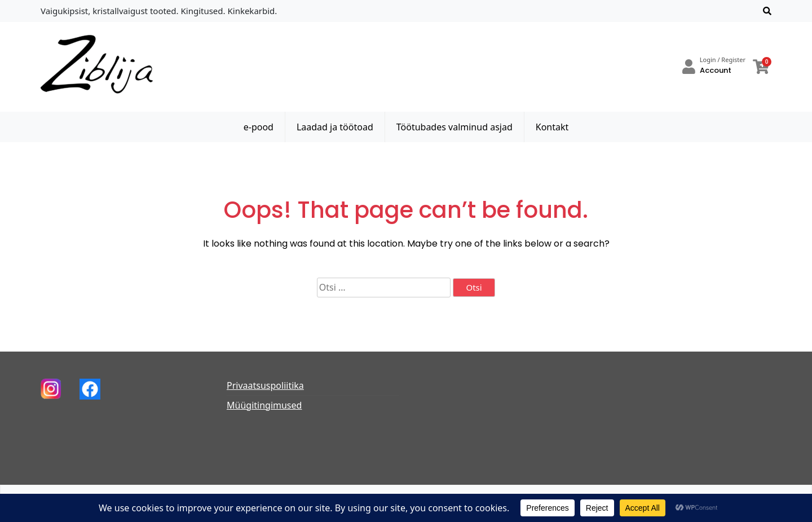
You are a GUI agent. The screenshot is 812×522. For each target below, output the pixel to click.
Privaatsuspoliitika (265, 385)
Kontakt (552, 127)
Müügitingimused (264, 405)
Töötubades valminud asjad (454, 127)
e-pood (259, 127)
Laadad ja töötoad (335, 127)
